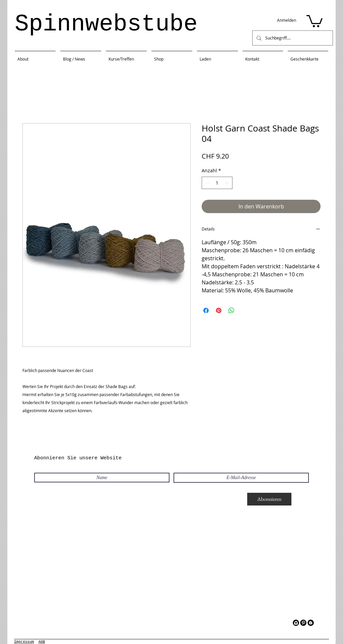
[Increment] (227, 183)
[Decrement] (207, 183)
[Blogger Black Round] (311, 623)
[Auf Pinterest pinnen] (219, 310)
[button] (315, 20)
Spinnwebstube (106, 24)
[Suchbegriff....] (292, 38)
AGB (42, 642)
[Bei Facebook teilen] (206, 310)
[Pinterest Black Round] (303, 623)
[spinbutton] (217, 183)
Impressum (24, 642)
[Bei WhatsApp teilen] (231, 310)
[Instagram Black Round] (296, 623)
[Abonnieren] (269, 499)
